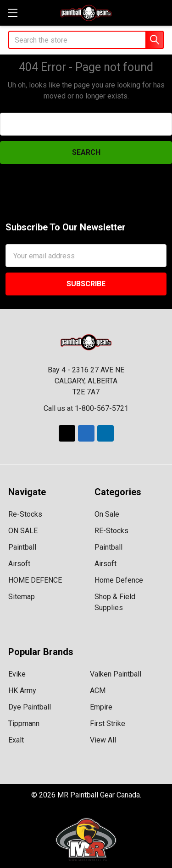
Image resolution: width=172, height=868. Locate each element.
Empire (101, 707)
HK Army (22, 691)
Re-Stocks (25, 514)
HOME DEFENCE (35, 580)
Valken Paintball (116, 674)
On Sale (107, 514)
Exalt (16, 740)
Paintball (22, 547)
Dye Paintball (30, 707)
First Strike (108, 723)
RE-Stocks (111, 531)
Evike (17, 674)
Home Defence (119, 580)
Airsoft (19, 564)
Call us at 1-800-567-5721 (86, 408)
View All (103, 740)
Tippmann (24, 723)
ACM (98, 691)
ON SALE (23, 531)
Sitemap (22, 597)
